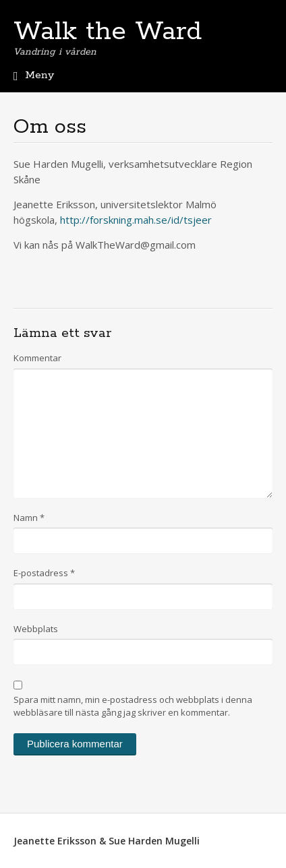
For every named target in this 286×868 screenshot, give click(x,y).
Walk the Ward (108, 32)
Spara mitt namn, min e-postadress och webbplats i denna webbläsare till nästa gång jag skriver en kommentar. (133, 706)
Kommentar (37, 358)
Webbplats (36, 629)
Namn (29, 518)
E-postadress (44, 573)
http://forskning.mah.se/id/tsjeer (136, 220)
